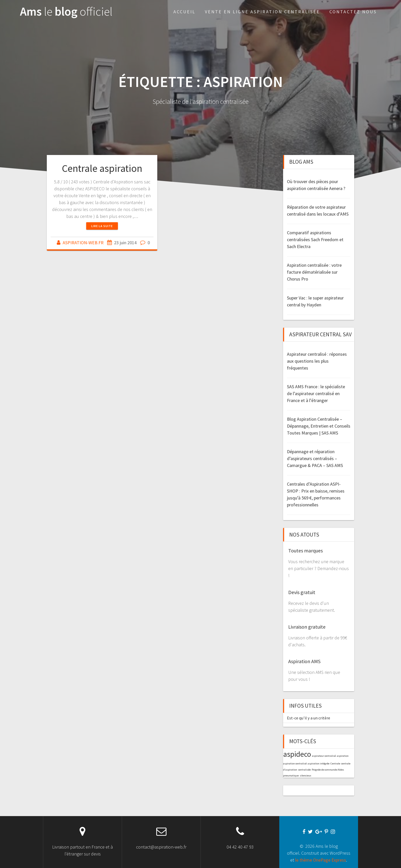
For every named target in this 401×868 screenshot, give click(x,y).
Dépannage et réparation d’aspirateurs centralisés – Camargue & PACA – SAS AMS (315, 458)
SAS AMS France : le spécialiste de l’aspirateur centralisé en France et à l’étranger (316, 393)
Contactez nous (353, 12)
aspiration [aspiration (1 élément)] (343, 756)
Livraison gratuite (307, 627)
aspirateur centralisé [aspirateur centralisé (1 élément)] (324, 756)
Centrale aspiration (102, 168)
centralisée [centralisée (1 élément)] (304, 770)
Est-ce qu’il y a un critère (309, 718)
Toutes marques (305, 550)
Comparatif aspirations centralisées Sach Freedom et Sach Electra (315, 240)
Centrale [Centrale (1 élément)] (335, 764)
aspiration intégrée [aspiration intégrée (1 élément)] (319, 764)
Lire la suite (102, 226)
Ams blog (66, 12)
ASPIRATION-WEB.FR (83, 243)
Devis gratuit (302, 592)
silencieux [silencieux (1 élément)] (305, 776)
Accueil (184, 12)
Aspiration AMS (304, 661)
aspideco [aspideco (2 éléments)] (297, 754)
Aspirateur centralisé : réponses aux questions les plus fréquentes (317, 361)
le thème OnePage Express (321, 860)
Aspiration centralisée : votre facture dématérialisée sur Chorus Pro (314, 272)
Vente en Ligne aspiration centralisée (262, 12)
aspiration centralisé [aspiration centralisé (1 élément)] (295, 764)
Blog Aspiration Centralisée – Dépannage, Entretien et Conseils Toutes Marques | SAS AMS (319, 426)
